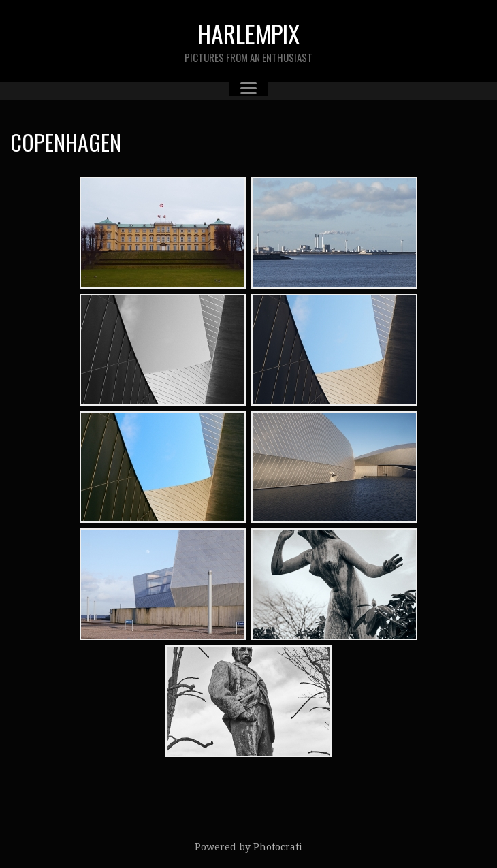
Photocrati (278, 847)
